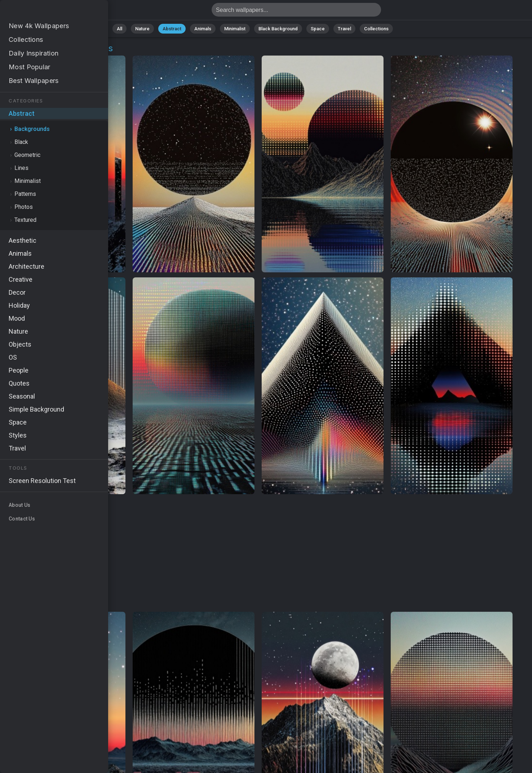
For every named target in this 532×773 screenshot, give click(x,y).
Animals (203, 29)
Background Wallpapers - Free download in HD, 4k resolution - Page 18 (43, 12)
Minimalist (235, 29)
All (119, 29)
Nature (142, 29)
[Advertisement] (258, 553)
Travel (344, 29)
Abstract (172, 29)
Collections (376, 29)
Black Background (278, 29)
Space (318, 29)
